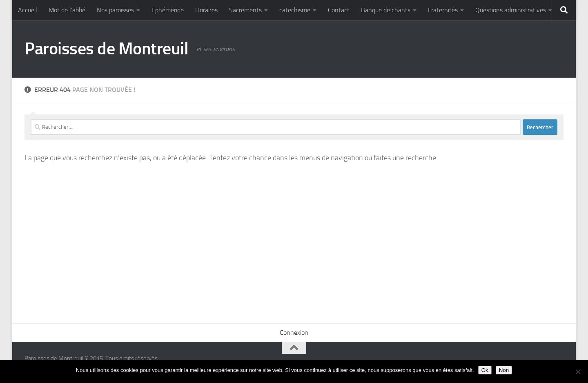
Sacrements (245, 10)
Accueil (28, 10)
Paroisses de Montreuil (106, 49)
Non (504, 370)
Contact (339, 10)
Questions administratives (511, 10)
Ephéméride (168, 10)
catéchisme (295, 10)
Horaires (206, 10)
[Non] (578, 372)
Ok (485, 370)
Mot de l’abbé (67, 10)
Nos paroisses (115, 10)
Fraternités (443, 10)
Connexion (294, 333)
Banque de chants (386, 10)
